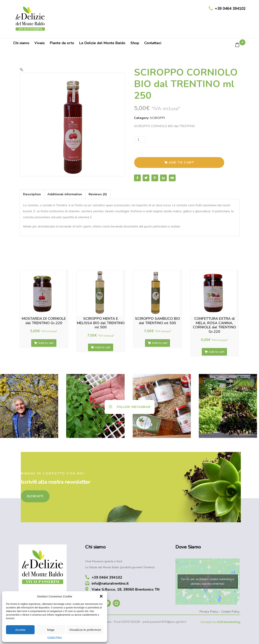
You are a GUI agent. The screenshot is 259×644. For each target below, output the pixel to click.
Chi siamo (21, 43)
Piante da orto (62, 43)
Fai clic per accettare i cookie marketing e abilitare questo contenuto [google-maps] (208, 581)
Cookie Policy (55, 638)
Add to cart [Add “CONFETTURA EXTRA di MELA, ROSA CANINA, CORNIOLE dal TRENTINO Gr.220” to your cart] (216, 352)
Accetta (20, 630)
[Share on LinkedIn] (163, 178)
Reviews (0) (98, 194)
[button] (101, 596)
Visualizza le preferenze (85, 630)
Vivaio (40, 43)
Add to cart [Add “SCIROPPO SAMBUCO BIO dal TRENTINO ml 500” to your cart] (159, 343)
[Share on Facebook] (137, 178)
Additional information (65, 194)
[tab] (32, 194)
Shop (135, 43)
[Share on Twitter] (146, 178)
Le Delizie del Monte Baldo (102, 43)
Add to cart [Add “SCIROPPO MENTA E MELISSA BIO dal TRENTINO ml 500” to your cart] (103, 347)
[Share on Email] (172, 178)
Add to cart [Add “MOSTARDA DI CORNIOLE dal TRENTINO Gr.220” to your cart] (46, 343)
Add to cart (181, 162)
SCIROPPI (157, 118)
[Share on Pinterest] (155, 178)
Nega (51, 630)
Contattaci (153, 43)
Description (32, 194)
